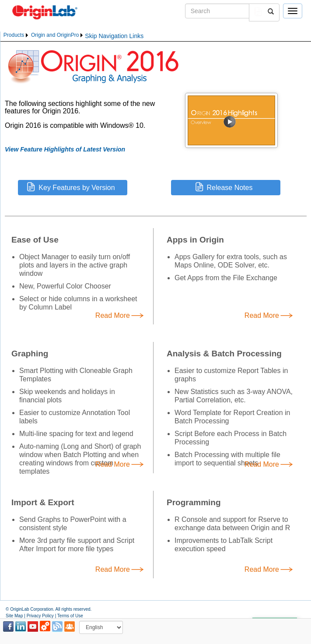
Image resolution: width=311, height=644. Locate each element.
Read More (113, 316)
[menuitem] (16, 35)
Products (14, 35)
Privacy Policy (40, 616)
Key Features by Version (77, 188)
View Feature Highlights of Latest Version (65, 149)
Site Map (14, 616)
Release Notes (230, 188)
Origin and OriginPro (55, 35)
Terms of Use (70, 616)
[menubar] (44, 35)
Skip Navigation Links (114, 36)
